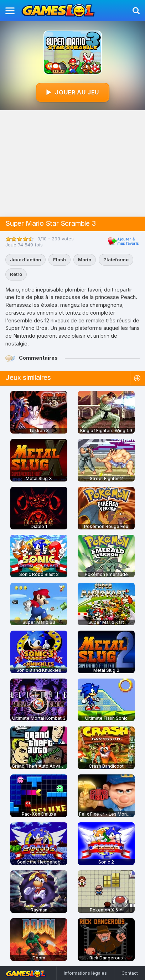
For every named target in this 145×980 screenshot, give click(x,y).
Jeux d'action (25, 260)
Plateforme (116, 260)
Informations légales (85, 973)
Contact (130, 973)
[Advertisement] (72, 163)
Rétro (16, 274)
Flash (59, 260)
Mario (85, 260)
